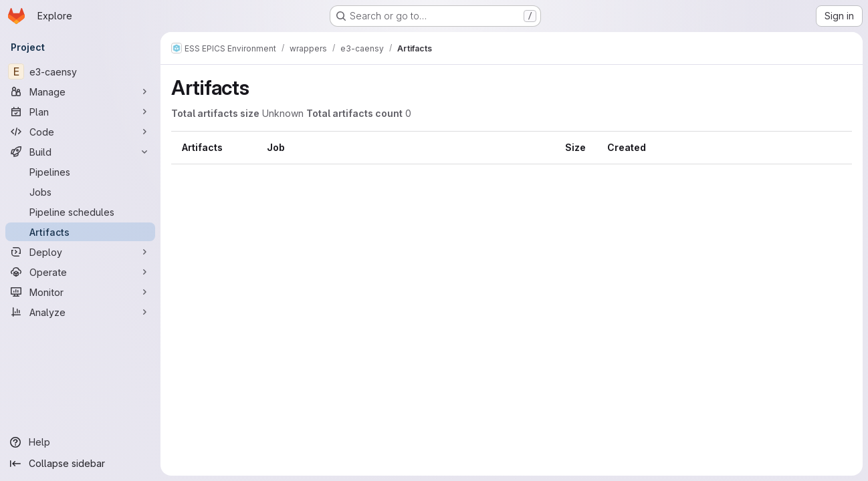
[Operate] (80, 272)
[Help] (80, 442)
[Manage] (80, 92)
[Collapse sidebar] (80, 464)
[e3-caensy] (80, 71)
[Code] (80, 132)
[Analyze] (80, 312)
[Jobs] (80, 192)
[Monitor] (80, 292)
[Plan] (80, 112)
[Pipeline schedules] (80, 212)
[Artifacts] (80, 232)
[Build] (80, 152)
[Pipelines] (80, 172)
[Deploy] (80, 252)
